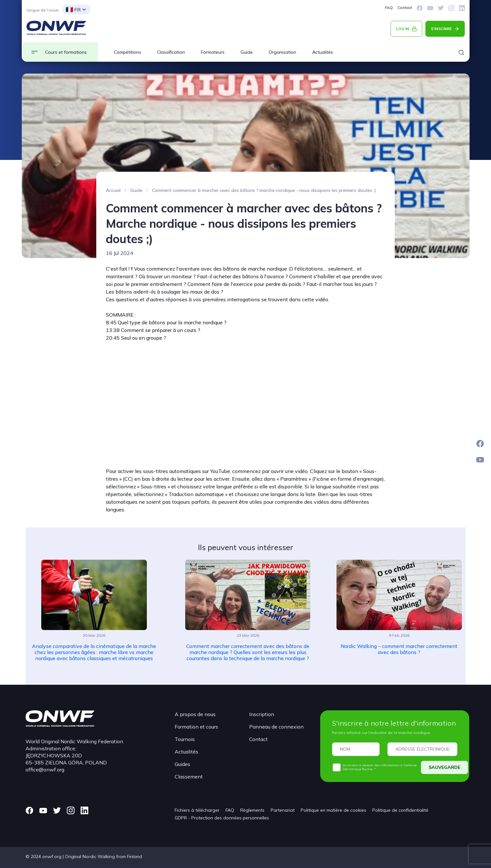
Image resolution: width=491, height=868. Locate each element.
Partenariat (283, 810)
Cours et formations (66, 52)
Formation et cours (196, 727)
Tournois (185, 739)
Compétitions (127, 52)
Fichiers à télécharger (197, 810)
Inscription (262, 714)
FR (73, 10)
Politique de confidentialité (400, 810)
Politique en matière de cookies (333, 810)
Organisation (282, 52)
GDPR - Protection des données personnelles (222, 818)
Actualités (323, 52)
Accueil (113, 190)
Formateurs (213, 52)
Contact (405, 8)
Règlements (252, 810)
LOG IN (403, 29)
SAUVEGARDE (444, 767)
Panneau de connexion (276, 727)
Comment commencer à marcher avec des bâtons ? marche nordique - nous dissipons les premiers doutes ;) (264, 190)
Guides (182, 764)
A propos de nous (195, 714)
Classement (189, 777)
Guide (247, 52)
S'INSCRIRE (441, 29)
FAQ (389, 8)
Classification (171, 52)
